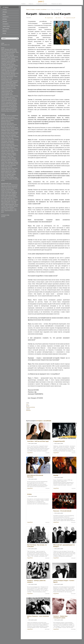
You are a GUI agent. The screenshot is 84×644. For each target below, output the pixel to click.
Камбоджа (13, 135)
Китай (12, 137)
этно (9, 45)
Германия (3, 128)
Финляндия (4, 161)
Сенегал (8, 152)
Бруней (3, 171)
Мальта (9, 168)
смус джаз (14, 201)
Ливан (13, 140)
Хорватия (14, 161)
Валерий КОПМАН (13, 66)
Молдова (8, 144)
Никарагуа (15, 146)
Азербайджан (15, 116)
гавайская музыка (5, 191)
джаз (6, 45)
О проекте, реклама (42, 4)
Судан (3, 155)
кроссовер (4, 200)
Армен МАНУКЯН (11, 61)
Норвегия (12, 147)
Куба (12, 138)
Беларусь (16, 119)
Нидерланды (9, 146)
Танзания (10, 179)
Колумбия (16, 137)
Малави (7, 176)
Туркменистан (5, 158)
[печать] (58, 18)
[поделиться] (49, 18)
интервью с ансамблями (41, 9)
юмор (4, 33)
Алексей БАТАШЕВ (10, 52)
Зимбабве (4, 131)
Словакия (8, 153)
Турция (10, 158)
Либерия (13, 174)
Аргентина (7, 117)
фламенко (11, 206)
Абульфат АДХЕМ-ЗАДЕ (11, 49)
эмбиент (11, 209)
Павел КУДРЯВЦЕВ (6, 97)
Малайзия (4, 143)
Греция (12, 128)
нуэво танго (8, 194)
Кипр (6, 167)
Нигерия (3, 146)
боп (4, 189)
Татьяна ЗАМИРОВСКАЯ (7, 104)
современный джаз (9, 211)
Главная (23, 4)
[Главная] (41, 2)
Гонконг (8, 128)
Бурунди (8, 122)
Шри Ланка (15, 168)
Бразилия (3, 122)
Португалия (4, 150)
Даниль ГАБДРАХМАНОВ (7, 110)
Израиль (9, 131)
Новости (31, 4)
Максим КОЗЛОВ (5, 85)
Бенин (7, 120)
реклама (3, 217)
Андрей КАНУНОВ (6, 58)
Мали (8, 143)
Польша (16, 149)
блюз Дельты (9, 188)
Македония (11, 141)
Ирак (8, 132)
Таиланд (10, 155)
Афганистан (4, 119)
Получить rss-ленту (56, 4)
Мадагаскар (4, 168)
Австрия (9, 116)
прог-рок (13, 198)
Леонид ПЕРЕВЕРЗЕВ (7, 82)
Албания (3, 170)
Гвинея (3, 173)
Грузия (16, 128)
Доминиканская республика (12, 129)
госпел (3, 192)
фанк (7, 206)
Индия (13, 131)
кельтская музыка (6, 198)
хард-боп (4, 208)
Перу (12, 149)
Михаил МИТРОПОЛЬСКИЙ (8, 87)
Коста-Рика (8, 138)
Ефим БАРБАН (10, 76)
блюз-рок (15, 188)
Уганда (14, 158)
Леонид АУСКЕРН (14, 81)
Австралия (4, 116)
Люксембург (4, 141)
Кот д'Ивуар (8, 174)
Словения (13, 153)
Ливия (3, 176)
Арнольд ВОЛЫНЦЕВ (7, 63)
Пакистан (4, 149)
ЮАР (17, 164)
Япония (3, 180)
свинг (9, 201)
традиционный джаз (9, 204)
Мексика (3, 144)
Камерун (3, 137)
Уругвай (14, 159)
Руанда (12, 177)
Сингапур (3, 153)
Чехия (3, 162)
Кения (3, 167)
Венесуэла (4, 125)
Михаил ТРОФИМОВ (6, 88)
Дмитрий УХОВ (15, 73)
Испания (9, 134)
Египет (14, 173)
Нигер (8, 177)
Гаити (13, 126)
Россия (16, 150)
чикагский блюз (5, 209)
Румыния (3, 152)
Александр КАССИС (6, 51)
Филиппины (16, 179)
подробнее (30, 453)
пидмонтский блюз (13, 197)
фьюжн (16, 206)
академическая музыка (12, 185)
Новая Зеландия (5, 147)
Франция (9, 161)
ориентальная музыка (10, 195)
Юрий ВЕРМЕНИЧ (6, 107)
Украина (9, 159)
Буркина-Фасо (9, 171)
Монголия (4, 177)
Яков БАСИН (14, 107)
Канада (8, 137)
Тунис (12, 156)
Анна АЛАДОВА (11, 60)
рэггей (6, 201)
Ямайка (3, 165)
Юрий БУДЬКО (12, 105)
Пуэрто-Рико (11, 150)
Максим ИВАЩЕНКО (10, 84)
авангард (3, 185)
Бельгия (3, 120)
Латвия (9, 140)
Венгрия (12, 123)
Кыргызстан (4, 140)
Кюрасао (10, 167)
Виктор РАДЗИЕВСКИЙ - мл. (8, 67)
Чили (6, 162)
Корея (3, 138)
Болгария (11, 120)
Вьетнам (3, 126)
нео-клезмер (8, 192)
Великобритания (5, 123)
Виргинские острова (12, 125)
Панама (8, 149)
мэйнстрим (13, 191)
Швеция (16, 162)
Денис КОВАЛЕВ (5, 72)
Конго (3, 174)
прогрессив (10, 200)
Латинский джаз (10, 189)
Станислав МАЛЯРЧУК (11, 102)
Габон (7, 126)
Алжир (3, 117)
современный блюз (6, 203)
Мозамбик (11, 176)
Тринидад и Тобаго (6, 156)
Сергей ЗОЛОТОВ (12, 99)
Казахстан (8, 135)
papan (3, 49)
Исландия (4, 134)
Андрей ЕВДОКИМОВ (12, 57)
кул (2, 189)
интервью (33, 9)
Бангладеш (10, 119)
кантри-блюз (4, 197)
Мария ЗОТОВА (14, 85)
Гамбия (14, 171)
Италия (13, 134)
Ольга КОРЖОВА (14, 96)
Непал (13, 144)
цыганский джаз (10, 208)
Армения (12, 117)
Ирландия (16, 132)
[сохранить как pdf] (69, 18)
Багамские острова (10, 170)
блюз (2, 45)
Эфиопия (13, 164)
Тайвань (14, 155)
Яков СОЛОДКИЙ (11, 111)
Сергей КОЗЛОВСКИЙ (7, 100)
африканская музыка (6, 186)
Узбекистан (4, 159)
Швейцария (10, 162)
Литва (17, 140)
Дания (3, 129)
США (6, 155)
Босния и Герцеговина (11, 165)
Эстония (8, 164)
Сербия (12, 152)
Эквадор (3, 164)
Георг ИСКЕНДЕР (11, 70)
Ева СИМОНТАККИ (6, 75)
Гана (10, 126)
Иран (12, 132)
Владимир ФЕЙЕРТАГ (6, 69)
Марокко (12, 143)
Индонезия (4, 132)
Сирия (16, 177)
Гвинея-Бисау (8, 173)
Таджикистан (4, 179)
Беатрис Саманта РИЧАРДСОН (9, 108)
